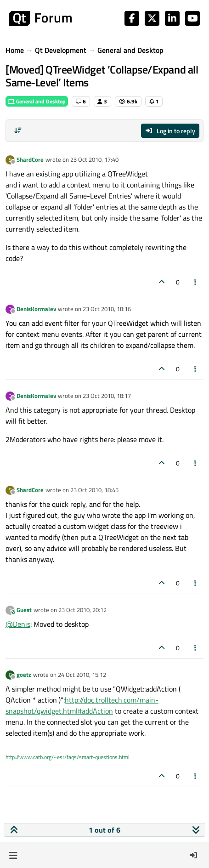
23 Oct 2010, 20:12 (82, 610)
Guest (24, 610)
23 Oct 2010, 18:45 (94, 490)
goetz (24, 675)
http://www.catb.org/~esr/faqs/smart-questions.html (68, 757)
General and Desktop (37, 101)
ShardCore (30, 159)
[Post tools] (196, 282)
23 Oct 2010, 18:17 (107, 396)
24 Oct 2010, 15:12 (82, 675)
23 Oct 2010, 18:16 (107, 309)
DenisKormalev (36, 309)
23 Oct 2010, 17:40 (94, 159)
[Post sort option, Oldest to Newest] (18, 130)
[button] (13, 855)
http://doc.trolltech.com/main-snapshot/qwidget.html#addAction (82, 705)
